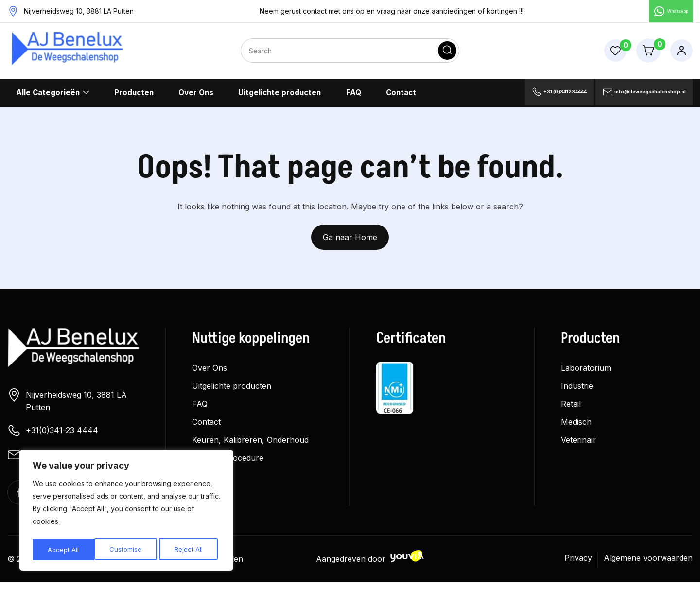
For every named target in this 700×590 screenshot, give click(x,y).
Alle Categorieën (48, 97)
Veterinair (578, 444)
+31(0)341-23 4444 (53, 434)
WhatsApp (663, 13)
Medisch (576, 426)
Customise (63, 549)
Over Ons (196, 97)
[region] (126, 512)
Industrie (577, 390)
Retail (571, 408)
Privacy (578, 566)
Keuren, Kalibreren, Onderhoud (250, 444)
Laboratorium (586, 372)
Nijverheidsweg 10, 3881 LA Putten (67, 404)
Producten (134, 97)
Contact (401, 97)
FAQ (354, 97)
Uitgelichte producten (280, 97)
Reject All (127, 549)
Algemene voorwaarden (648, 566)
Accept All (190, 549)
